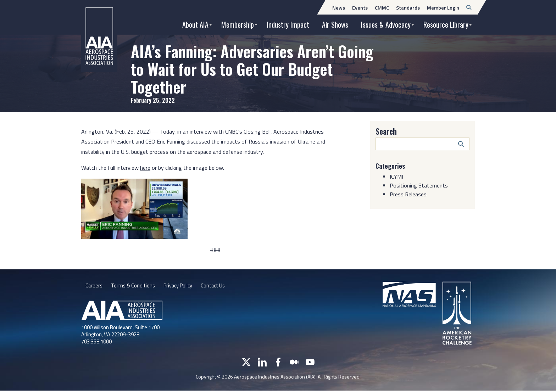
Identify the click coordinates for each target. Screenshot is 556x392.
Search (386, 131)
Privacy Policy (184, 286)
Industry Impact (288, 24)
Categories (392, 166)
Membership (238, 24)
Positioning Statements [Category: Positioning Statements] (419, 185)
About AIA (195, 24)
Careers (94, 286)
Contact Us (222, 286)
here (145, 168)
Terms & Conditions (135, 286)
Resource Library (446, 24)
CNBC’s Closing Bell (248, 131)
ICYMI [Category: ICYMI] (396, 177)
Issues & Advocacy (386, 24)
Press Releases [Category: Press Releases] (408, 194)
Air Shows (335, 24)
